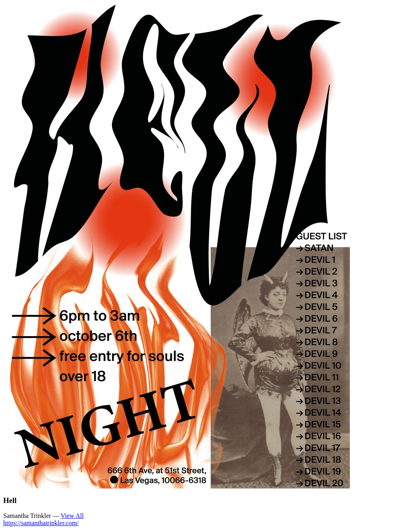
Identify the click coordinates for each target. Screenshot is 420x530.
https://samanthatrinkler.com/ (41, 523)
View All (72, 516)
